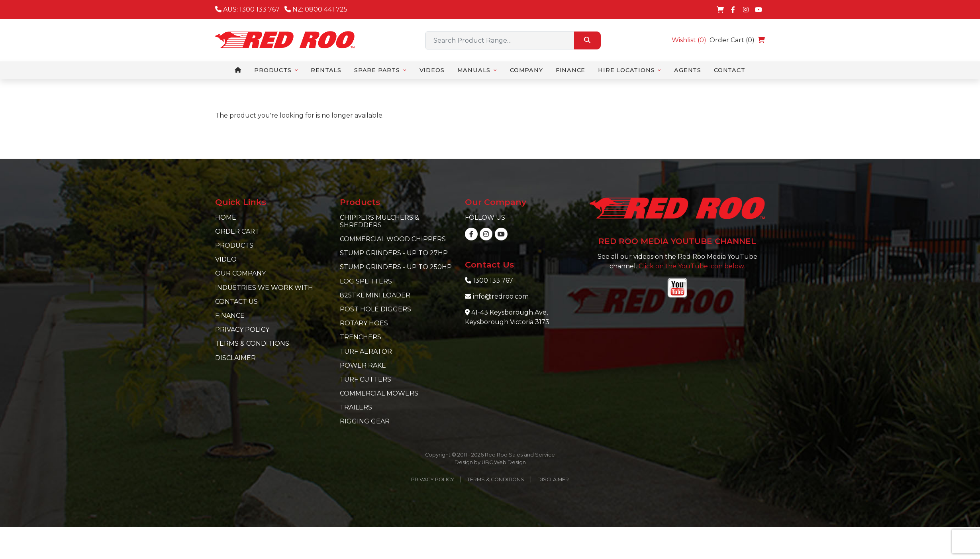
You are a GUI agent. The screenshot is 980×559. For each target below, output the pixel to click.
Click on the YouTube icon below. (692, 266)
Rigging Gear (365, 421)
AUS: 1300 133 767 (247, 9)
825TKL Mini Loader (375, 295)
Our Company (240, 273)
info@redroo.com (501, 296)
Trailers (356, 407)
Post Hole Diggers (375, 309)
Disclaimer (235, 358)
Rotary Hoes (364, 323)
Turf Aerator (366, 351)
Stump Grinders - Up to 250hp (396, 267)
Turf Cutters (366, 379)
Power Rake (363, 365)
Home (226, 217)
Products (234, 245)
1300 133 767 (493, 280)
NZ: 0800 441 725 (316, 9)
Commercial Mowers (379, 393)
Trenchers (361, 337)
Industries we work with (264, 288)
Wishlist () (689, 40)
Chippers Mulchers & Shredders (379, 221)
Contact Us (236, 302)
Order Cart (237, 231)
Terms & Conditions (252, 343)
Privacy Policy (242, 330)
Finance (230, 316)
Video (226, 259)
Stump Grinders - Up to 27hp (394, 253)
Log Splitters (366, 281)
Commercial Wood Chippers (393, 239)
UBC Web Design (504, 462)
